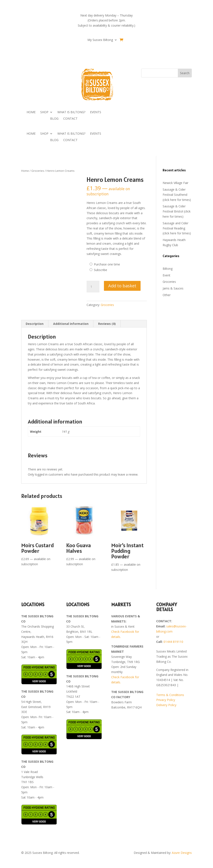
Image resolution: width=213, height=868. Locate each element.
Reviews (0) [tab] (107, 324)
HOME (31, 112)
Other (167, 295)
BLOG (54, 119)
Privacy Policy (166, 700)
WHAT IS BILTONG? (71, 112)
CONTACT (70, 119)
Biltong (168, 269)
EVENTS (96, 112)
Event (166, 275)
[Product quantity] (93, 287)
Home (25, 171)
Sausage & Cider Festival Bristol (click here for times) (177, 211)
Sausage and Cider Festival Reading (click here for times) (177, 228)
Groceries (38, 171)
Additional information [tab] (71, 324)
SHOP (44, 112)
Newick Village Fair (175, 183)
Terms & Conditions (170, 695)
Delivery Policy (166, 705)
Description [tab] (35, 324)
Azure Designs (182, 853)
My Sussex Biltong (100, 40)
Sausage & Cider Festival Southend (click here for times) (177, 195)
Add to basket (122, 286)
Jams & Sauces (173, 288)
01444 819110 (173, 642)
